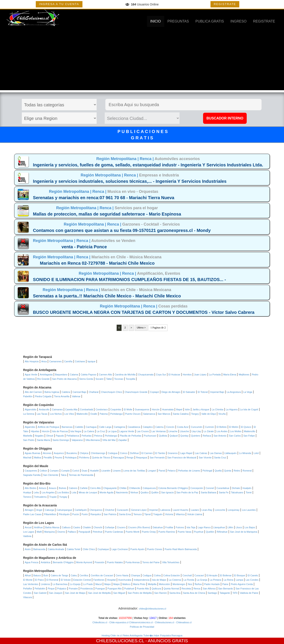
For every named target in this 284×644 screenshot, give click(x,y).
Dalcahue (158, 527)
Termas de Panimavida (81, 475)
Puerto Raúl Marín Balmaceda (181, 549)
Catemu (160, 427)
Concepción (197, 488)
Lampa (240, 580)
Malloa (38, 458)
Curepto (66, 471)
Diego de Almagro (171, 392)
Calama (74, 375)
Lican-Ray (207, 510)
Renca (197, 589)
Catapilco (148, 427)
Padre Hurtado (212, 584)
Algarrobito (31, 409)
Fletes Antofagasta (133, 635)
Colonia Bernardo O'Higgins (173, 488)
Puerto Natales (115, 562)
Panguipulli (84, 532)
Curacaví (199, 575)
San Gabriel (40, 593)
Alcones (47, 453)
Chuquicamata (146, 375)
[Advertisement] (142, 60)
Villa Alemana (92, 440)
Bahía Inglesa (52, 392)
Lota (74, 492)
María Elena (230, 375)
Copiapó (155, 392)
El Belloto (222, 427)
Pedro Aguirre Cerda (242, 584)
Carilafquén (81, 510)
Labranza (165, 510)
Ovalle (94, 414)
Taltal (109, 379)
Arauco (53, 488)
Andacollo (44, 409)
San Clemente (51, 475)
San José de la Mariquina (243, 532)
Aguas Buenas (33, 453)
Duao (84, 471)
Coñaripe (110, 527)
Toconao (119, 379)
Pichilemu (84, 458)
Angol (39, 510)
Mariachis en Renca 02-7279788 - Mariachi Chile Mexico (97, 263)
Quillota (163, 436)
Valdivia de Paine (249, 593)
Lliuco (239, 527)
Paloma (104, 414)
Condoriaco (102, 409)
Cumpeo (54, 471)
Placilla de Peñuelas (131, 436)
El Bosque (240, 575)
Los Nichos (56, 414)
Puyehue (199, 532)
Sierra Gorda (86, 379)
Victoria (169, 514)
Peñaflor (28, 589)
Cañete (84, 488)
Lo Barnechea (60, 584)
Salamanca (149, 414)
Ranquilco (96, 514)
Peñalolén (40, 589)
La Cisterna (175, 580)
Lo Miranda (245, 453)
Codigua (147, 575)
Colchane (80, 361)
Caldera (66, 392)
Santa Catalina (181, 414)
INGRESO (238, 21)
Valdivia (27, 536)
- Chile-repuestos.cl (118, 622)
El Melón (234, 427)
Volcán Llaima (195, 514)
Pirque (51, 589)
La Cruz (101, 431)
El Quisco (246, 427)
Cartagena (119, 427)
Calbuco (66, 527)
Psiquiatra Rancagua (171, 635)
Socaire (100, 379)
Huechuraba (125, 580)
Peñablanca (73, 436)
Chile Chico (89, 549)
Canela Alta (71, 409)
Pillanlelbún (50, 514)
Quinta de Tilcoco (101, 458)
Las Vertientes (31, 584)
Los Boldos (63, 492)
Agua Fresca (32, 562)
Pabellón (28, 396)
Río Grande (43, 379)
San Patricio (110, 514)
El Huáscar (174, 375)
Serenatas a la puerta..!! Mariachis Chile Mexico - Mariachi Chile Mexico (107, 296)
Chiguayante (110, 488)
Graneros (173, 453)
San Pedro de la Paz (187, 492)
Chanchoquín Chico (112, 392)
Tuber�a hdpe (151, 635)
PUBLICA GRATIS (210, 21)
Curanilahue (223, 488)
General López (139, 510)
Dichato (236, 488)
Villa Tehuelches (171, 562)
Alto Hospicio (32, 361)
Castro (77, 527)
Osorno (61, 532)
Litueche (185, 431)
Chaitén (87, 527)
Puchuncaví (150, 436)
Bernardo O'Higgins (63, 562)
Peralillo (48, 458)
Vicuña (222, 414)
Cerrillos (84, 575)
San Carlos (235, 436)
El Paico (39, 580)
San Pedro (29, 440)
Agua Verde (31, 375)
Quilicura (156, 589)
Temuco (138, 514)
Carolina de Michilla (125, 375)
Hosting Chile (109, 635)
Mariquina (50, 532)
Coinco (124, 453)
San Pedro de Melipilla (140, 593)
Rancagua (118, 458)
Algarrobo (30, 427)
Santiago (212, 593)
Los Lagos (29, 532)
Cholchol (110, 510)
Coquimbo (116, 409)
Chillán (123, 488)
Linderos (45, 584)
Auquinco (59, 453)
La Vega (248, 392)
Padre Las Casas (32, 514)
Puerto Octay (149, 532)
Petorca (98, 436)
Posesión (100, 562)
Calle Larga (105, 427)
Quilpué (174, 436)
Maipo (108, 584)
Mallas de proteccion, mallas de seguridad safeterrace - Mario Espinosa (107, 214)
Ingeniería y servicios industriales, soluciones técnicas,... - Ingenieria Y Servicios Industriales (130, 181)
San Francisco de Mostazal (182, 458)
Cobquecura (149, 488)
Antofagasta (46, 375)
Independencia (142, 580)
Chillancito (135, 488)
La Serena (29, 414)
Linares (117, 471)
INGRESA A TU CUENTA (59, 4)
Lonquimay (234, 510)
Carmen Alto (105, 375)
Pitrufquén (64, 514)
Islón (187, 409)
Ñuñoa (198, 584)
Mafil (39, 532)
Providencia (86, 589)
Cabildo (79, 427)
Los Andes (222, 431)
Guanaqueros (142, 409)
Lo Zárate (209, 431)
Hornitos (187, 375)
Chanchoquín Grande (136, 392)
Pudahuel (129, 589)
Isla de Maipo (159, 580)
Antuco (43, 488)
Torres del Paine (151, 562)
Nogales (39, 436)
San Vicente (205, 458)
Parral (162, 471)
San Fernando (157, 458)
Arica (44, 361)
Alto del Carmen (33, 392)
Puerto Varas (184, 532)
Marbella (28, 436)
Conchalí (187, 575)
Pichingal (207, 471)
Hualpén (247, 488)
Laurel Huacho (181, 510)
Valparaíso (77, 440)
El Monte (28, 580)
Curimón (210, 427)
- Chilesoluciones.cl (163, 622)
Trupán (53, 497)
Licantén (106, 471)
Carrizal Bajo (79, 392)
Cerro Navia (122, 575)
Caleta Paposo (89, 375)
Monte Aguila (107, 492)
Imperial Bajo (217, 392)
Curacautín (123, 510)
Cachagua (91, 427)
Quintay (185, 436)
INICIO (156, 21)
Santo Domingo (61, 440)
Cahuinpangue (64, 510)
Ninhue (134, 492)
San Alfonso (209, 589)
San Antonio (220, 436)
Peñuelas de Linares (189, 471)
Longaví (152, 471)
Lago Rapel (186, 453)
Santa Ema (125, 514)
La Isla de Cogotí (249, 409)
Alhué (28, 575)
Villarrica (180, 514)
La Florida (189, 580)
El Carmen (147, 453)
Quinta (228, 471)
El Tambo (160, 453)
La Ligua (112, 431)
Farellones (99, 580)
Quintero (196, 436)
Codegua (113, 453)
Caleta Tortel (74, 549)
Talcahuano (237, 492)
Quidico (145, 492)
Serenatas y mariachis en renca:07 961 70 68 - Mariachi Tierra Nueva (104, 198)
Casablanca (134, 427)
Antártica (45, 562)
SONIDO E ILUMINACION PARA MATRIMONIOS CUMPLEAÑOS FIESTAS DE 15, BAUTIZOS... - (129, 280)
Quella (218, 471)
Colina (157, 575)
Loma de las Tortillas (134, 471)
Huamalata (168, 409)
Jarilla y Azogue (201, 409)
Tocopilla (131, 379)
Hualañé (94, 471)
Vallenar (76, 396)
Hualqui (27, 492)
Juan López (200, 375)
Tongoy (195, 414)
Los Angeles (48, 492)
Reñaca (207, 436)
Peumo (58, 458)
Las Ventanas (159, 431)
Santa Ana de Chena (194, 593)
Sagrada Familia (32, 475)
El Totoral (203, 392)
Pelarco (172, 471)
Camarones (56, 361)
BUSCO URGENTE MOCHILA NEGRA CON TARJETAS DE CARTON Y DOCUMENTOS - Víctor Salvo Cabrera (144, 312)
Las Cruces (143, 431)
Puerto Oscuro (133, 414)
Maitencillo (82, 414)
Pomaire (73, 589)
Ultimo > (141, 328)
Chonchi (98, 527)
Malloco (127, 584)
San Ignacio (168, 492)
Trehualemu (40, 497)
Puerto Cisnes (155, 549)
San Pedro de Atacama (64, 379)
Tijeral (147, 514)
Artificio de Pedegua (48, 427)
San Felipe (249, 436)
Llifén (230, 527)
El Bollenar (226, 575)
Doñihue (134, 453)
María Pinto (139, 584)
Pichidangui (116, 414)
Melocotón (165, 584)
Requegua (141, 458)
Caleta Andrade (56, 549)
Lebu (36, 492)
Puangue (100, 589)
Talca (64, 475)
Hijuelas (35, 431)
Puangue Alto (114, 589)
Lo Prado (88, 584)
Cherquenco (96, 510)
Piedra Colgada (43, 396)
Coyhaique (103, 549)
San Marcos (164, 414)
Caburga (49, 510)
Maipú (116, 584)
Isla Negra (76, 431)
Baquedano (61, 375)
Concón (170, 427)
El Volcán (66, 580)
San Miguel (119, 593)
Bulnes (63, 488)
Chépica (84, 453)
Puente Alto (143, 589)
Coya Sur (161, 375)
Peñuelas (87, 436)
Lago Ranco (204, 527)
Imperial (153, 510)
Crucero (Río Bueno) (139, 527)
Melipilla (152, 584)
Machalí (27, 458)
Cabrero (73, 488)
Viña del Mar (109, 440)
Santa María (43, 440)
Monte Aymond (84, 562)
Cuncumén (197, 427)
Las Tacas (42, 414)
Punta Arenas (133, 562)
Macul (98, 584)
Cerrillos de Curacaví (102, 575)
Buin (46, 575)
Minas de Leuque (88, 492)
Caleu (74, 575)
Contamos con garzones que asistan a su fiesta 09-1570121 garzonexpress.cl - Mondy (122, 230)
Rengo (130, 458)
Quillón (155, 492)
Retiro (237, 471)
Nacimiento (122, 492)
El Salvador (189, 392)
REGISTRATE (225, 4)
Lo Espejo (75, 584)
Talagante (225, 593)
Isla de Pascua (60, 431)
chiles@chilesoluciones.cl (153, 609)
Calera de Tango (59, 575)
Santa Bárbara (209, 492)
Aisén (28, 549)
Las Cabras (201, 453)
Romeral (247, 471)
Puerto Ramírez (167, 532)
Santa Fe (224, 492)
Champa (135, 575)
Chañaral (94, 392)
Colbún (43, 471)
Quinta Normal (171, 589)
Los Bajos (250, 527)
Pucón (76, 514)
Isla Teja (191, 527)
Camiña (68, 361)
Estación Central (82, 580)
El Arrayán (212, 575)
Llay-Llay (196, 431)
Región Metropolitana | (118, 159)
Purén (85, 514)
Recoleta (186, 589)
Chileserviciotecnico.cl (141, 622)
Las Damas (216, 453)
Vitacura (27, 597)
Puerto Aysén (138, 549)
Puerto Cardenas (114, 532)
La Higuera (232, 409)
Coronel (210, 488)
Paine (225, 584)
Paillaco (72, 532)
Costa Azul (183, 427)
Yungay (63, 497)
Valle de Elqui (209, 414)
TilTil (235, 593)
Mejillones (244, 375)
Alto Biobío (31, 488)
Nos (190, 584)
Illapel (179, 409)
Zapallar (123, 440)
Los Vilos (69, 414)
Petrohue (98, 532)
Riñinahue (222, 532)
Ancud (28, 527)
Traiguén (158, 514)
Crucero (121, 527)
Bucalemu (72, 453)
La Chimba (218, 409)
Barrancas (67, 427)
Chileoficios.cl (100, 622)
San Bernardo (226, 589)
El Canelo (253, 575)
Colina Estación (171, 575)
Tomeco (27, 497)
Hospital (111, 580)
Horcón (156, 409)
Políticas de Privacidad (142, 627)
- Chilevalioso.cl (183, 622)
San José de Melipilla (99, 593)
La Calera (89, 431)
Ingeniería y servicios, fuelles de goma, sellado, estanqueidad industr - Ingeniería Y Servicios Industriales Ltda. (148, 165)
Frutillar (169, 527)
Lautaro (195, 510)
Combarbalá (87, 409)
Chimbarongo (98, 453)
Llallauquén (230, 453)
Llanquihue (219, 527)
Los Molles (236, 431)
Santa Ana (175, 593)
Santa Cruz (220, 458)
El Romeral (52, 580)
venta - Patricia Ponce (84, 247)
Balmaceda (39, 549)
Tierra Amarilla (62, 396)
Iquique (91, 361)
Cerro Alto (95, 488)
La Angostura (234, 392)
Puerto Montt (133, 532)
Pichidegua (71, 458)
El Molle (128, 409)
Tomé (249, 492)
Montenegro (179, 584)
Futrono (180, 527)
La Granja (202, 580)
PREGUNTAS (178, 21)
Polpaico (62, 589)
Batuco (37, 575)
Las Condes (252, 580)
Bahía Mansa (52, 527)
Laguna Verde (127, 431)
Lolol (256, 453)
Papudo (60, 436)
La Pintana (215, 580)
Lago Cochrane (120, 549)
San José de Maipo (75, 593)
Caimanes (57, 409)
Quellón (210, 532)
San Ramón (161, 593)
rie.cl (119, 635)
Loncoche (220, 510)
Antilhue (38, 527)
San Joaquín (56, 593)
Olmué (50, 436)
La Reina (228, 580)
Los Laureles (249, 510)
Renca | (147, 159)
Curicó (76, 471)
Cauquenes (31, 471)
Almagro (29, 510)
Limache (173, 431)
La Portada (215, 375)
